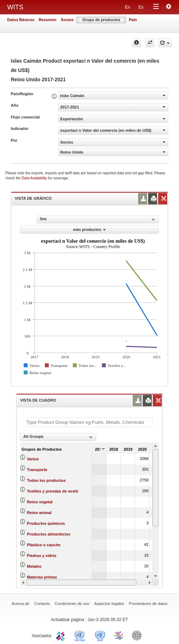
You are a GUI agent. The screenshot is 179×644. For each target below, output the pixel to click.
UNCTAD (81, 635)
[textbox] (89, 422)
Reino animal (39, 513)
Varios (33, 459)
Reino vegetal (40, 502)
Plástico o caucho (44, 545)
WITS (15, 7)
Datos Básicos (21, 20)
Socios (67, 20)
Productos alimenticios (49, 534)
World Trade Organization (119, 635)
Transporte (37, 470)
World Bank (138, 635)
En (128, 7)
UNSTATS (100, 635)
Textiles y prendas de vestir (53, 491)
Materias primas (42, 577)
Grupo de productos (101, 20)
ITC (62, 635)
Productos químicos (46, 523)
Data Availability (35, 178)
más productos (90, 229)
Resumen (48, 20)
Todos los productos (46, 480)
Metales (34, 566)
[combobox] (58, 437)
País (133, 20)
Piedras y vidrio (42, 556)
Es (141, 7)
